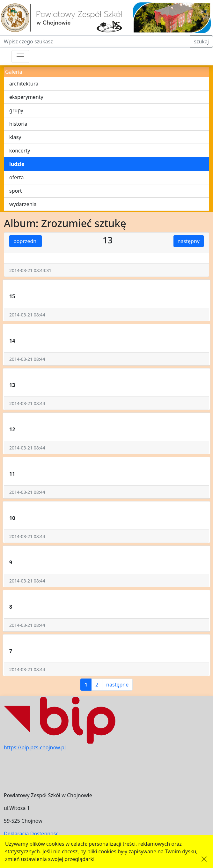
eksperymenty (26, 97)
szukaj (201, 41)
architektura (24, 84)
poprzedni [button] (26, 241)
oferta (17, 177)
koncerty (20, 151)
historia (18, 124)
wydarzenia (23, 204)
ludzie (17, 164)
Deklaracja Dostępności (32, 834)
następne (117, 685)
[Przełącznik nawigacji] (20, 56)
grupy (16, 110)
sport (16, 191)
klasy (15, 137)
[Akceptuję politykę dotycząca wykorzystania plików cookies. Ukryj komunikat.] (204, 859)
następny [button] (189, 241)
